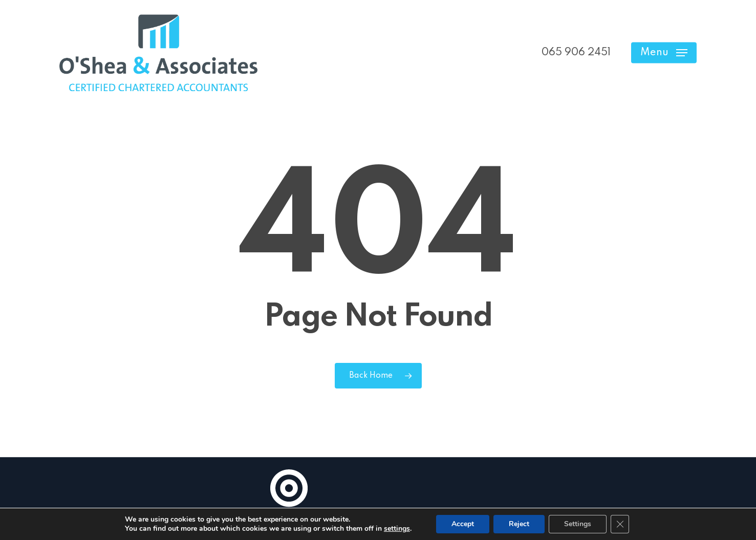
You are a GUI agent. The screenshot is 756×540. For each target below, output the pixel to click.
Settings (578, 524)
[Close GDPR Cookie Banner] (620, 524)
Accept (463, 524)
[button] (664, 53)
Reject (519, 524)
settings (397, 529)
